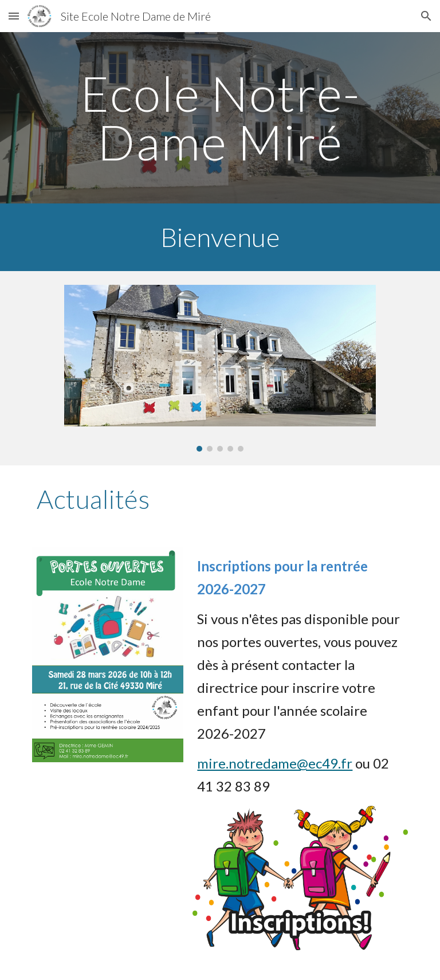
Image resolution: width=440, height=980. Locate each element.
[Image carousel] (220, 368)
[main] (220, 118)
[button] (14, 16)
